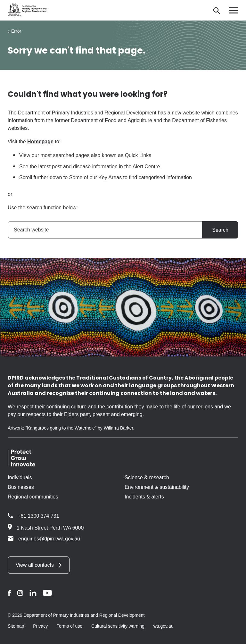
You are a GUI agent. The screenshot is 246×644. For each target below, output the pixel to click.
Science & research (147, 477)
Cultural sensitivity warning (118, 626)
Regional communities (33, 497)
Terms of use (70, 626)
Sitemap (16, 626)
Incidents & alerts (144, 497)
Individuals (20, 477)
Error (16, 31)
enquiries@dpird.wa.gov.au (44, 539)
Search (220, 230)
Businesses (21, 487)
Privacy (40, 626)
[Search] (216, 10)
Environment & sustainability (157, 487)
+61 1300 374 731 (38, 516)
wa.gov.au (164, 626)
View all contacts (35, 565)
